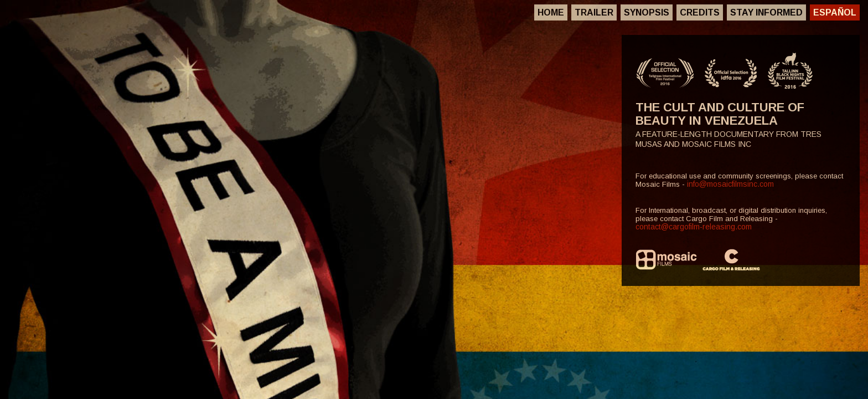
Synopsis (647, 12)
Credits (700, 12)
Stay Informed (766, 12)
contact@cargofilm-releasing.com (694, 227)
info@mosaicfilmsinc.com (730, 184)
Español (835, 12)
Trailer (594, 12)
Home (551, 12)
